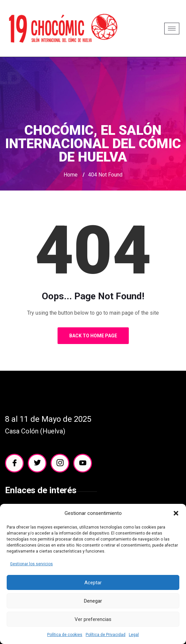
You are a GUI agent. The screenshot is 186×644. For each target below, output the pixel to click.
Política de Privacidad (106, 635)
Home (71, 175)
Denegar (93, 601)
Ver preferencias (93, 619)
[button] (176, 513)
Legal (134, 635)
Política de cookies (65, 635)
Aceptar (93, 583)
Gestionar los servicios (31, 564)
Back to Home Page (93, 336)
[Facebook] (14, 463)
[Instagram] (60, 463)
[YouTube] (83, 463)
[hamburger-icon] (172, 29)
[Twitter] (37, 463)
